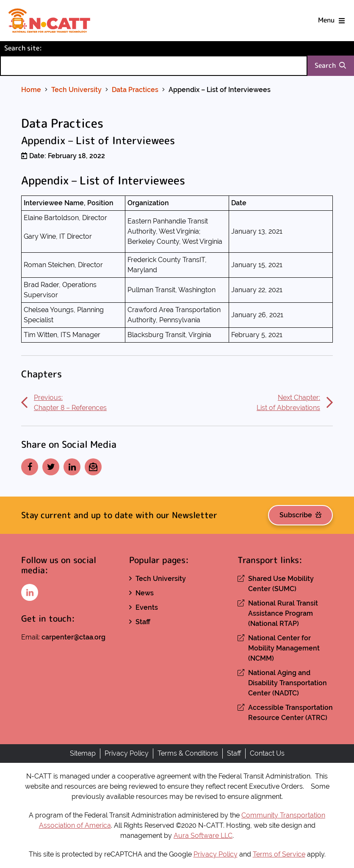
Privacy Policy (127, 753)
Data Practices (135, 90)
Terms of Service (279, 854)
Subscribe (300, 515)
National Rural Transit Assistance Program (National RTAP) (283, 613)
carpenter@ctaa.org (73, 637)
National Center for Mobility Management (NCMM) (284, 648)
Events (147, 607)
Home (31, 90)
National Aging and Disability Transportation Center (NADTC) (288, 683)
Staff (143, 622)
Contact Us (267, 753)
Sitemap (83, 753)
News (145, 593)
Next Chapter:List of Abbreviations (295, 403)
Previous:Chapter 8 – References (64, 403)
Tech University (76, 90)
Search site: (37, 48)
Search (330, 66)
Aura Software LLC (203, 836)
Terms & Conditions (188, 753)
